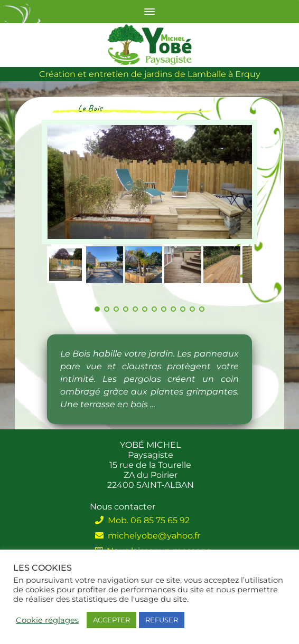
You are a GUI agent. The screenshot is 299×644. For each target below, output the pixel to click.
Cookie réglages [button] (47, 620)
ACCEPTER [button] (111, 620)
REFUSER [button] (162, 620)
